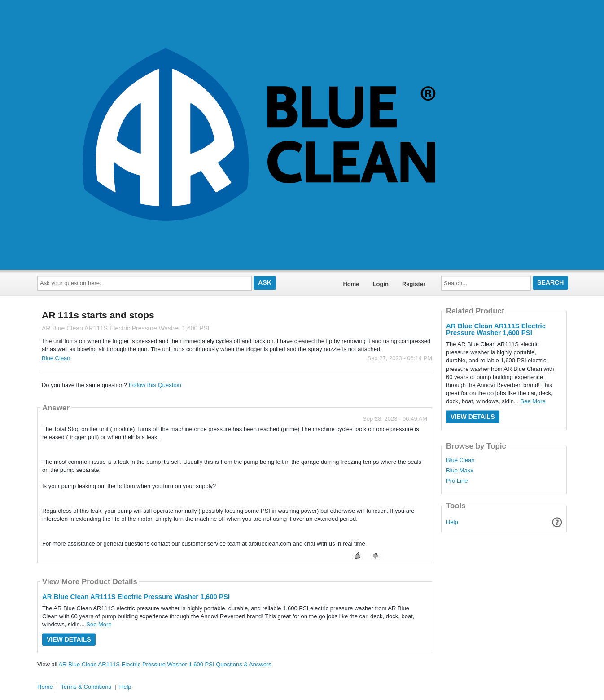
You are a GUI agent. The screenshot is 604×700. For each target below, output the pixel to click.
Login (381, 284)
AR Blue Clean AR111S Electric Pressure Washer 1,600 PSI (136, 597)
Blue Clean (56, 358)
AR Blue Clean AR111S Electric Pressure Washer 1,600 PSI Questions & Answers (165, 664)
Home (351, 284)
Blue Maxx (460, 471)
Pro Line (457, 481)
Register (414, 284)
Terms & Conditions (86, 687)
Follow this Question (155, 385)
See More (99, 624)
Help (452, 522)
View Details (69, 639)
